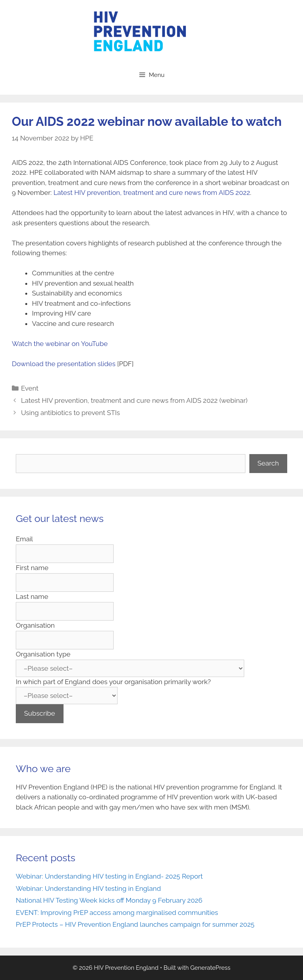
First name (32, 568)
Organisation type (43, 654)
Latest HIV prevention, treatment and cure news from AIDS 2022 (151, 193)
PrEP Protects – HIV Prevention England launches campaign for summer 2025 (135, 924)
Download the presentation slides (64, 364)
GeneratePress (210, 968)
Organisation (35, 625)
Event (30, 388)
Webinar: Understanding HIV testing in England (89, 888)
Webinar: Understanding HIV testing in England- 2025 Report (109, 876)
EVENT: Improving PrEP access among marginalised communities (117, 913)
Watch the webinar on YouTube (60, 344)
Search (268, 463)
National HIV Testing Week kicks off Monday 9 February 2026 (109, 900)
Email (24, 539)
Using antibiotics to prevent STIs (70, 413)
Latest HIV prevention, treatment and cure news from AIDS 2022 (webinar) (134, 400)
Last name (32, 597)
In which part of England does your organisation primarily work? (113, 682)
